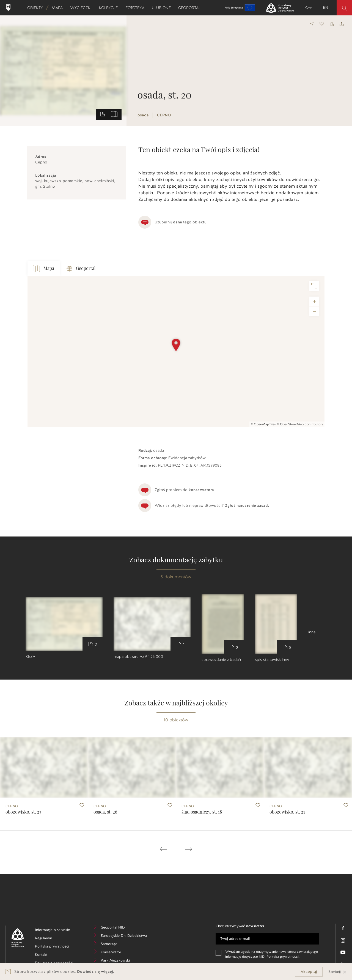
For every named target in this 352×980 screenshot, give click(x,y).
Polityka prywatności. (283, 957)
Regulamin (52, 939)
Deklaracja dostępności (57, 964)
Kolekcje (110, 8)
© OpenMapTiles (263, 424)
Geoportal (191, 8)
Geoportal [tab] (81, 269)
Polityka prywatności (57, 947)
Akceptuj (309, 972)
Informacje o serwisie (57, 931)
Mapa (59, 8)
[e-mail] (267, 939)
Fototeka (137, 8)
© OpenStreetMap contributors (300, 424)
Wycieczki (83, 8)
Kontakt (49, 955)
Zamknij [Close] (337, 972)
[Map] (176, 351)
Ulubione (163, 8)
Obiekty (37, 8)
